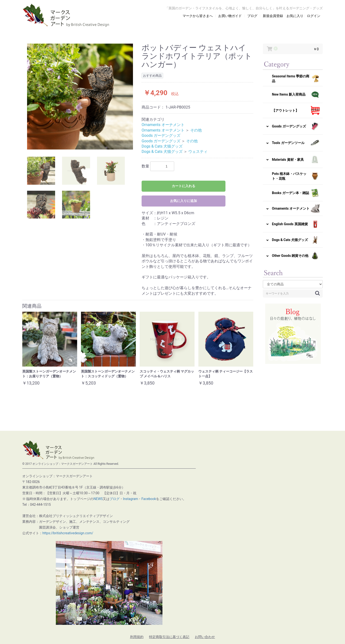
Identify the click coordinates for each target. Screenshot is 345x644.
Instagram (130, 499)
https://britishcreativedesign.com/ (68, 533)
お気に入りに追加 (184, 201)
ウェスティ (198, 152)
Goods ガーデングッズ (161, 135)
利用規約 (137, 637)
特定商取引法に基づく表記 (169, 637)
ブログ (115, 499)
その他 (196, 130)
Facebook (149, 499)
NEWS (98, 499)
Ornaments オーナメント (163, 125)
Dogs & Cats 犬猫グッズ (162, 146)
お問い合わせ (205, 637)
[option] (80, 97)
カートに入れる (184, 186)
